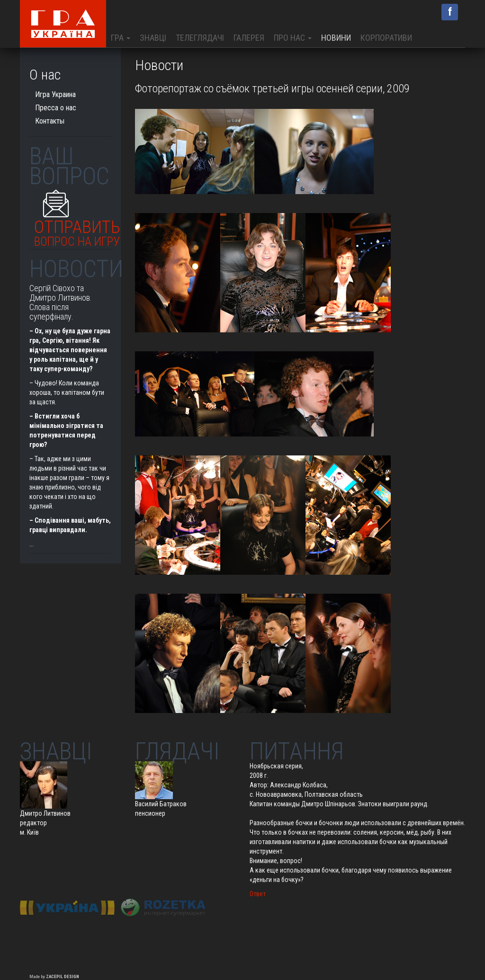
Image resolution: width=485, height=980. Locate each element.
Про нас (293, 38)
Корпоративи (386, 38)
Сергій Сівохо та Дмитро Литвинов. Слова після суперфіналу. (61, 302)
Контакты (50, 121)
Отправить (77, 231)
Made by (54, 976)
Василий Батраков (161, 804)
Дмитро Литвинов (45, 813)
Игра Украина (55, 94)
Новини (336, 38)
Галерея (249, 38)
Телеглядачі (200, 38)
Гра (121, 38)
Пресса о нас (56, 108)
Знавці (153, 38)
